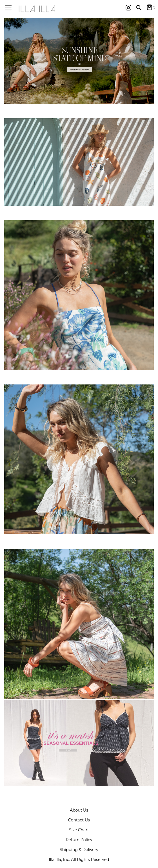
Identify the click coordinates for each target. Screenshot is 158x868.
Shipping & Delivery (79, 850)
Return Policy (79, 840)
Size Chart (79, 830)
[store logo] (79, 9)
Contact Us (79, 820)
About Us (79, 810)
